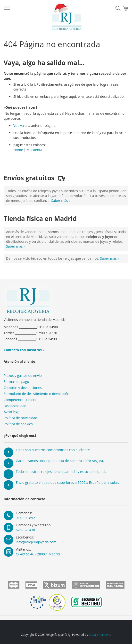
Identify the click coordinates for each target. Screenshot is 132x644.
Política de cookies (18, 424)
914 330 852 (25, 518)
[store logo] (66, 17)
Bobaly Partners (100, 635)
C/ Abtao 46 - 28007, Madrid (38, 554)
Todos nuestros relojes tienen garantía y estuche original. (61, 472)
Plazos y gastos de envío (23, 375)
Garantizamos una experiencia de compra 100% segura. (60, 461)
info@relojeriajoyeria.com (36, 542)
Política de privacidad (20, 418)
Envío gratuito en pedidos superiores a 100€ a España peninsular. (67, 482)
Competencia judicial (20, 400)
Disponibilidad (15, 406)
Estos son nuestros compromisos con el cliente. (53, 450)
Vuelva (19, 125)
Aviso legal (12, 412)
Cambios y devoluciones (23, 388)
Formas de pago (16, 382)
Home (18, 150)
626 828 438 (25, 530)
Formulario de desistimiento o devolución (37, 394)
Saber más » (61, 201)
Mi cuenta (34, 150)
